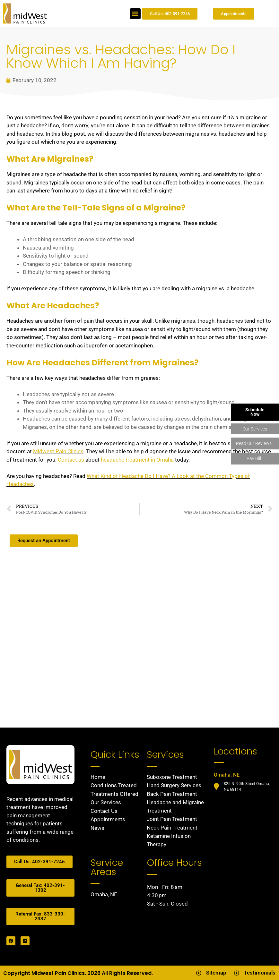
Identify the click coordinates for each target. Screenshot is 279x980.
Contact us (71, 460)
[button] (135, 14)
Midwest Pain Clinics (58, 451)
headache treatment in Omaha (137, 460)
